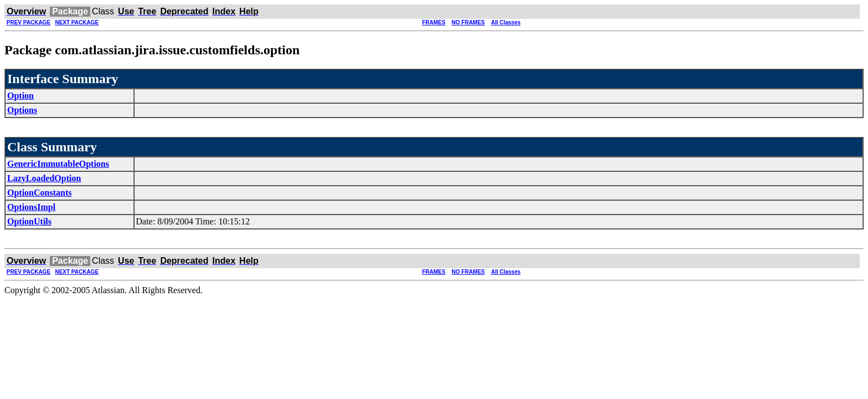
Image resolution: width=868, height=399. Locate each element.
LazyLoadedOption (44, 178)
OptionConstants (39, 193)
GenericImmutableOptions (58, 164)
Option (20, 96)
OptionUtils (29, 221)
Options (22, 110)
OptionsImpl (31, 207)
